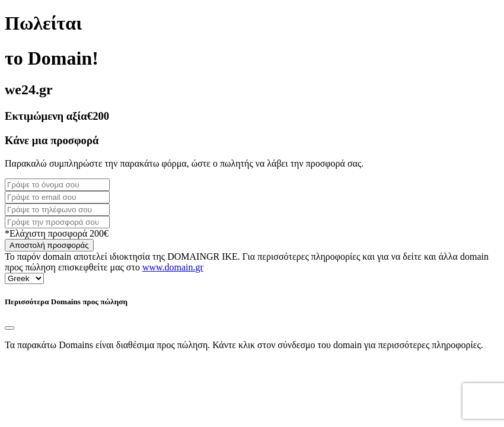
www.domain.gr (173, 267)
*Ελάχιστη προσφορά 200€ (57, 233)
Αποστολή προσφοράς (49, 245)
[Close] (9, 328)
